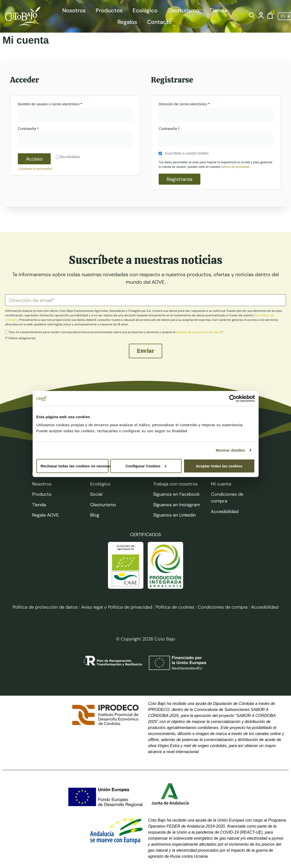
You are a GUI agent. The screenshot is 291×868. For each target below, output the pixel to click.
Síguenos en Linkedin (174, 515)
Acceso (34, 159)
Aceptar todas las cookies (219, 466)
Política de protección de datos (45, 607)
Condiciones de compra (223, 607)
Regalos (127, 22)
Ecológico (145, 10)
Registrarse (180, 179)
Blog (95, 515)
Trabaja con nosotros (175, 484)
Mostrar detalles (230, 450)
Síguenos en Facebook (176, 494)
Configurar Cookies (146, 466)
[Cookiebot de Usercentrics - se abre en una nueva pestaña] (233, 399)
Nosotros (74, 10)
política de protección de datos (199, 332)
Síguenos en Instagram (177, 505)
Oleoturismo (183, 10)
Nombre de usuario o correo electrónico (58, 103)
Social (96, 494)
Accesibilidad (225, 512)
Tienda (218, 10)
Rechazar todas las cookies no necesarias (75, 466)
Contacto (159, 22)
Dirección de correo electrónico (192, 103)
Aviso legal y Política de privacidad (117, 607)
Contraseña (36, 128)
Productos (109, 10)
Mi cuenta (221, 484)
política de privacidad (235, 167)
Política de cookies (175, 607)
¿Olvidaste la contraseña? (35, 169)
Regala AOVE (45, 515)
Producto (42, 494)
